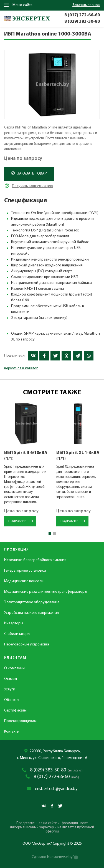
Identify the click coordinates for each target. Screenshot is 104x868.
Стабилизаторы (17, 634)
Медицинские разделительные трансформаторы (46, 592)
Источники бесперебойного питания (35, 560)
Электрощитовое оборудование (32, 602)
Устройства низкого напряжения (31, 613)
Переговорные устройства (27, 644)
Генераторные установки (25, 571)
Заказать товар (29, 173)
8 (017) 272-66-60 (82, 15)
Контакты (12, 732)
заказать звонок (86, 5)
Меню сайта (18, 5)
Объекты (12, 700)
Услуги (10, 689)
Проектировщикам (20, 721)
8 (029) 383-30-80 (82, 22)
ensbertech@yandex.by (56, 789)
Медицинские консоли (24, 581)
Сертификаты (15, 711)
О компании (14, 668)
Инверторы (14, 623)
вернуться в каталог (21, 368)
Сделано (52, 857)
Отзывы (11, 679)
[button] (50, 533)
